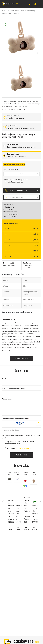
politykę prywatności (23, 448)
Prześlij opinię (22, 455)
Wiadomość (7, 399)
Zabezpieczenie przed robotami (15, 419)
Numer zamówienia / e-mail (13, 389)
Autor (4, 378)
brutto (11, 209)
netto (12, 207)
